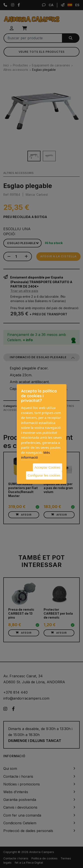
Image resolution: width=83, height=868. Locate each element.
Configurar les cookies (44, 475)
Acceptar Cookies (47, 467)
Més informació (35, 455)
